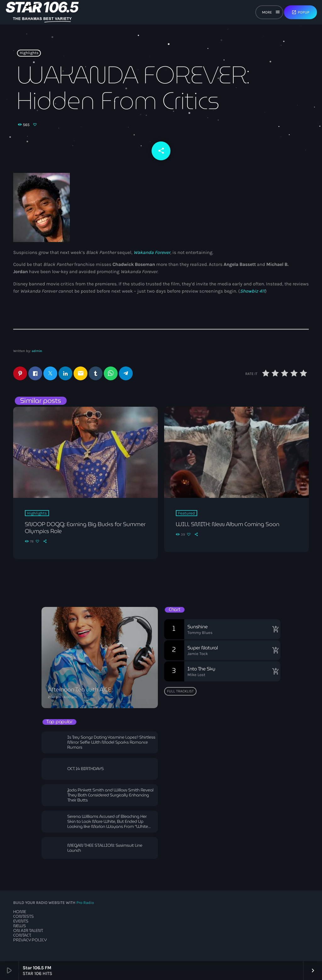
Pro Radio (85, 903)
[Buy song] (274, 629)
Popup (300, 12)
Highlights (29, 53)
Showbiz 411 (253, 291)
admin (37, 351)
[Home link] (42, 12)
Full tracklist (180, 691)
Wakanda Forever (152, 252)
